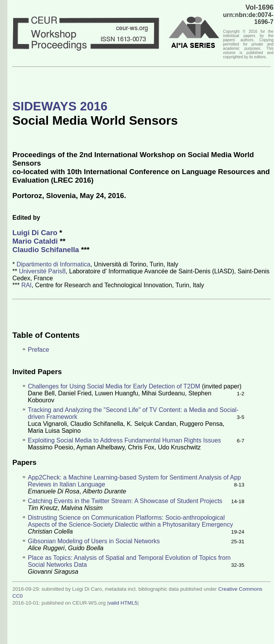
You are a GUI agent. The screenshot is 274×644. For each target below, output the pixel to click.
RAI (26, 285)
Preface (38, 350)
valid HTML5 (123, 603)
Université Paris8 (42, 271)
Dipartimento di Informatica (54, 264)
